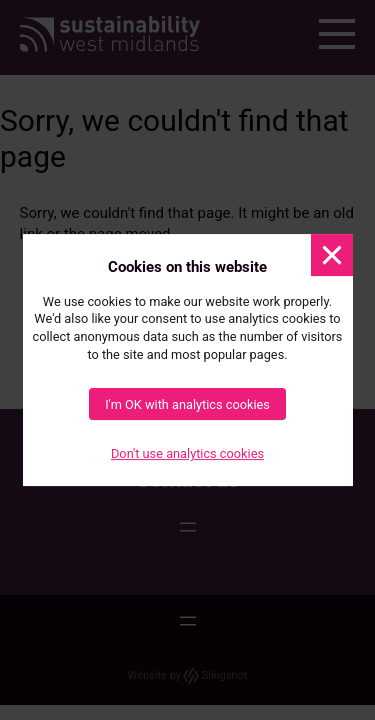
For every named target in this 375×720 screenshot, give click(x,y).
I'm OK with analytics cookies (187, 404)
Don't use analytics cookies (187, 454)
